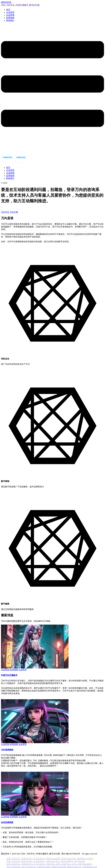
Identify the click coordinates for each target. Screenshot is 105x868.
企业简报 (10, 15)
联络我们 (10, 20)
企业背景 (10, 12)
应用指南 (10, 18)
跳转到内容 (6, 2)
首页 (8, 10)
